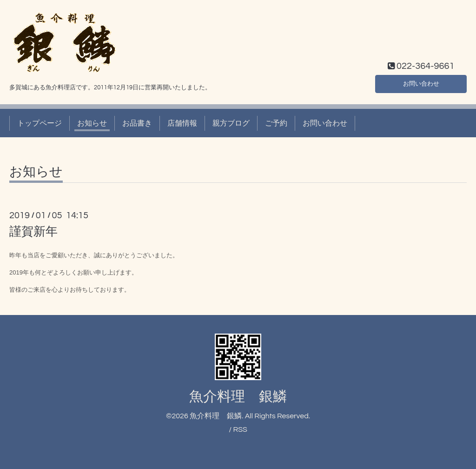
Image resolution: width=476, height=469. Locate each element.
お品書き (137, 123)
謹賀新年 (33, 232)
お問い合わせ (421, 82)
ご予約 (276, 123)
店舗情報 (182, 123)
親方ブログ (231, 123)
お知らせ (92, 123)
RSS (240, 429)
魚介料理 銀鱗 (238, 397)
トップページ (40, 123)
